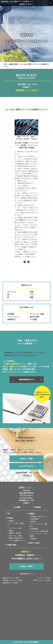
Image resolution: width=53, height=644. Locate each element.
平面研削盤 (34, 529)
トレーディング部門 (44, 578)
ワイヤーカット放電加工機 (39, 531)
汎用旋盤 (11, 314)
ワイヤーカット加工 (15, 528)
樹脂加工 (12, 531)
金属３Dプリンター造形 (11, 578)
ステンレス (12, 292)
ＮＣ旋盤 (33, 319)
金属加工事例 (13, 64)
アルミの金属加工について (17, 540)
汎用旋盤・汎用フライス (38, 517)
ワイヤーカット (13, 317)
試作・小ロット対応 (15, 536)
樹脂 (32, 297)
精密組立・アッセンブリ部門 (13, 580)
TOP (5, 64)
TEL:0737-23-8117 (26, 466)
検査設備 (33, 539)
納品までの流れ (34, 543)
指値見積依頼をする (27, 380)
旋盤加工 (12, 521)
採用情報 (38, 507)
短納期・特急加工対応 (16, 538)
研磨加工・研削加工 (15, 533)
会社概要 (17, 507)
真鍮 (32, 292)
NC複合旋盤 (34, 519)
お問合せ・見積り (27, 459)
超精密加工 (12, 319)
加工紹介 (10, 518)
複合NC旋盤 (35, 317)
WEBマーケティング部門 (42, 580)
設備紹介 (32, 514)
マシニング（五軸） (38, 314)
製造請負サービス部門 (10, 583)
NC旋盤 (33, 521)
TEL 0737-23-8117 (26, 496)
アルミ (32, 295)
